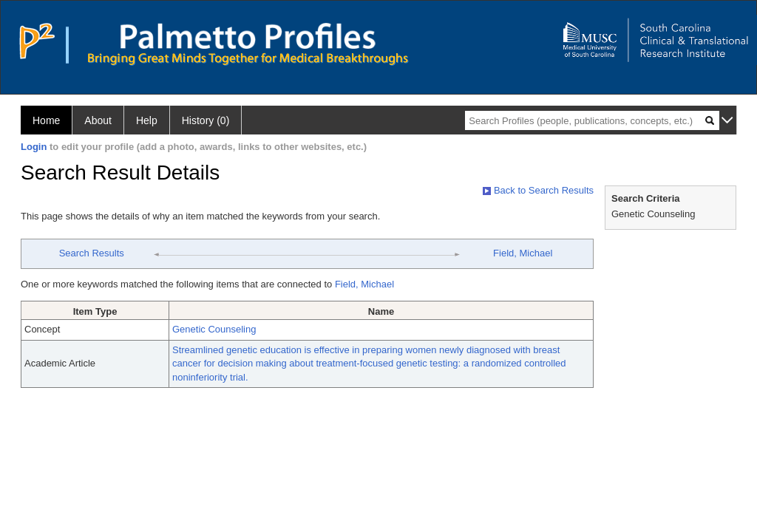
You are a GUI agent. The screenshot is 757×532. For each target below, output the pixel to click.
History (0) (206, 120)
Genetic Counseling (214, 329)
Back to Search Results (538, 190)
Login (34, 147)
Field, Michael (523, 253)
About (98, 120)
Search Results (92, 253)
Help (147, 120)
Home (46, 120)
